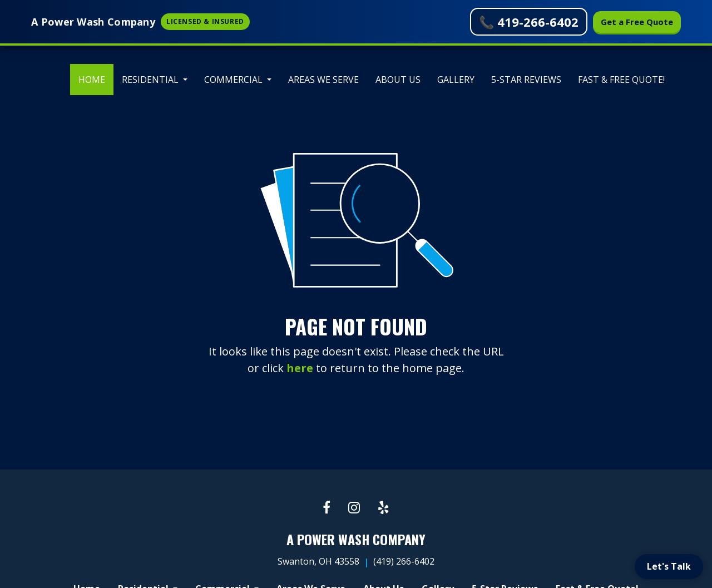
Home (96, 77)
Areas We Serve (323, 80)
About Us (398, 80)
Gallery (456, 80)
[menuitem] (92, 80)
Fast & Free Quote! (621, 80)
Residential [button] (151, 80)
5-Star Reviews (526, 80)
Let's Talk (669, 566)
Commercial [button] (234, 80)
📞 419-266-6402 (529, 22)
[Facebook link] (327, 508)
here (300, 368)
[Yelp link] (384, 508)
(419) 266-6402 (404, 561)
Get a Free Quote (637, 22)
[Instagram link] (354, 508)
